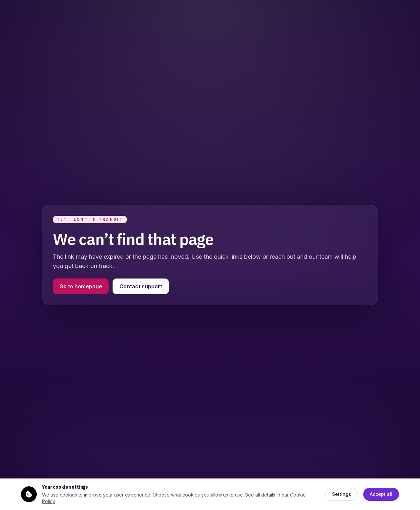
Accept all (381, 494)
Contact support (141, 286)
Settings (342, 494)
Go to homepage (81, 286)
